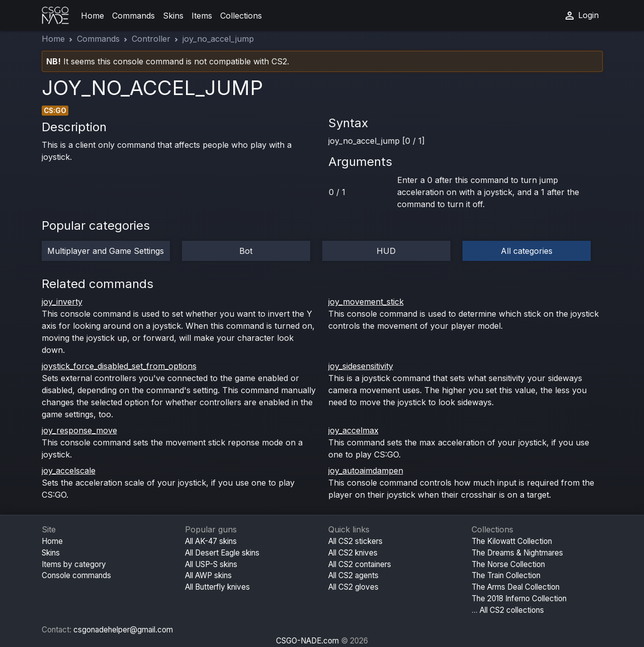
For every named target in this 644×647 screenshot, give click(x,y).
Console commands (76, 575)
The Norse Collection (508, 564)
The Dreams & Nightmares (517, 553)
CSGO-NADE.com (307, 641)
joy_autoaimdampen (366, 471)
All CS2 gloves (353, 587)
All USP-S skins (211, 564)
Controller (151, 39)
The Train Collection (506, 575)
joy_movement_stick (366, 302)
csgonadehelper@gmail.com (123, 630)
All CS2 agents (353, 575)
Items (202, 16)
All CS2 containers (360, 564)
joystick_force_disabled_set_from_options (119, 366)
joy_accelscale (69, 471)
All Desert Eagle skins (222, 553)
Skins (173, 16)
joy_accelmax (353, 430)
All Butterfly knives (217, 587)
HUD (386, 251)
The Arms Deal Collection (516, 587)
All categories (527, 251)
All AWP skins (208, 575)
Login (581, 16)
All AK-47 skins (211, 541)
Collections (241, 16)
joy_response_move (79, 430)
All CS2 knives (353, 553)
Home (93, 16)
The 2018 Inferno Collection (519, 598)
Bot (246, 251)
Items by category (74, 564)
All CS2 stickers (355, 541)
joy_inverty (62, 302)
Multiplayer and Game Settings (106, 251)
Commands (133, 16)
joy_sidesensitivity (361, 366)
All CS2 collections (512, 610)
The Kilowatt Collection (512, 541)
